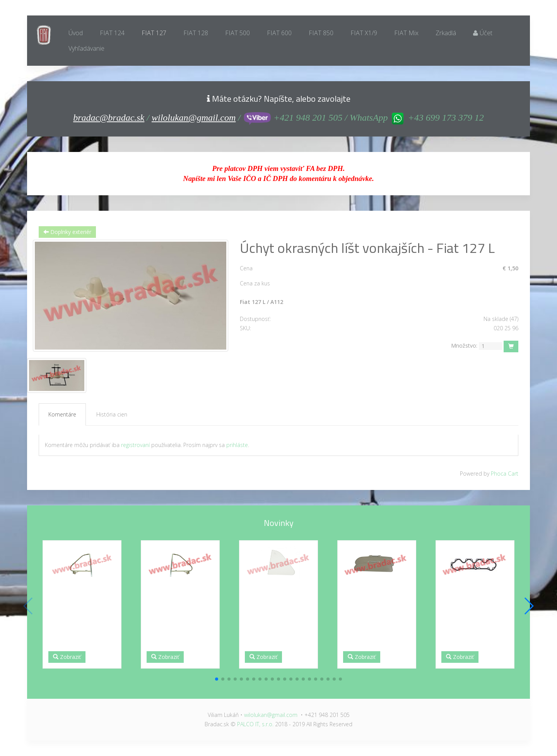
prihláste (237, 445)
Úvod (76, 33)
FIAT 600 (279, 33)
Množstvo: (464, 346)
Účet (483, 33)
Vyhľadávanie (86, 48)
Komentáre (62, 414)
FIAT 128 (196, 33)
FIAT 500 (237, 33)
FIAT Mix (406, 33)
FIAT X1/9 (364, 33)
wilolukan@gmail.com (194, 118)
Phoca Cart (505, 474)
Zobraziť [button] (67, 657)
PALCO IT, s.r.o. (255, 724)
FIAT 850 (321, 33)
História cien (112, 414)
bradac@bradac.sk (109, 118)
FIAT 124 (112, 33)
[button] (217, 679)
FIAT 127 (154, 33)
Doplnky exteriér (67, 232)
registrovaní (135, 445)
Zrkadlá (446, 33)
